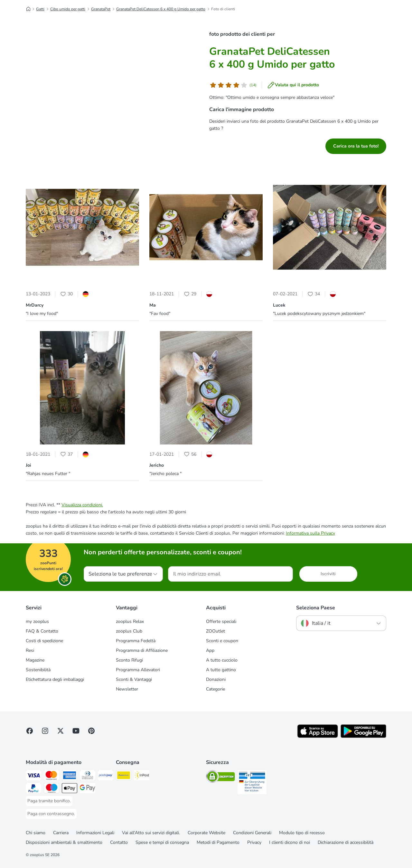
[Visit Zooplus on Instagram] (45, 731)
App (210, 650)
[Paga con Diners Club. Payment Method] (88, 776)
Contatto (119, 842)
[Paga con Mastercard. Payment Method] (51, 776)
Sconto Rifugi (129, 660)
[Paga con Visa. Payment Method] (33, 776)
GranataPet (101, 9)
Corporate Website (206, 833)
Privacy (254, 842)
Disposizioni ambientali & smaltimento (64, 842)
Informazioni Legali (95, 833)
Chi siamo (36, 833)
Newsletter (127, 689)
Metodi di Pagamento (218, 842)
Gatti (40, 9)
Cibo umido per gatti (68, 9)
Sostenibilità (38, 670)
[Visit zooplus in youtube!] (76, 731)
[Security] (220, 778)
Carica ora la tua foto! (356, 146)
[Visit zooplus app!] (318, 736)
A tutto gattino (221, 670)
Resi (30, 650)
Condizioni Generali (252, 833)
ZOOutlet (215, 631)
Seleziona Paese (316, 608)
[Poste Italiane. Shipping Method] (124, 776)
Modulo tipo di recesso (302, 833)
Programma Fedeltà (136, 641)
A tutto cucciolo (222, 660)
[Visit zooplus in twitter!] (61, 731)
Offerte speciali (221, 621)
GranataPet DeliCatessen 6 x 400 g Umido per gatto (161, 9)
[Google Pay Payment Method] (88, 789)
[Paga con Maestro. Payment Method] (51, 789)
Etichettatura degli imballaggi (55, 679)
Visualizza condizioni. (82, 505)
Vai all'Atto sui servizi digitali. (151, 833)
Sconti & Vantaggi (134, 679)
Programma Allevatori (138, 670)
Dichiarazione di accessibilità (346, 842)
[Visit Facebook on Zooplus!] (30, 731)
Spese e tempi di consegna (162, 842)
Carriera (61, 833)
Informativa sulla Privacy (310, 533)
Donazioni (216, 679)
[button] (82, 229)
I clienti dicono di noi (290, 842)
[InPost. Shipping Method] (142, 776)
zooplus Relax (130, 621)
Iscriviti (328, 574)
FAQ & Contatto (42, 631)
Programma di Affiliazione (142, 650)
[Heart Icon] (63, 294)
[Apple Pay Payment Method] (70, 789)
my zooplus (37, 621)
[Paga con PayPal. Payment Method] (33, 789)
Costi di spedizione (44, 641)
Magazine (35, 660)
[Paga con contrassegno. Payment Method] (51, 814)
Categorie (215, 689)
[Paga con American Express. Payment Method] (70, 776)
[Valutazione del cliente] (233, 85)
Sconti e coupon (222, 641)
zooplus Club (129, 631)
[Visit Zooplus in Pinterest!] (91, 731)
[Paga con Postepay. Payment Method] (106, 776)
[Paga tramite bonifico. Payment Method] (49, 801)
